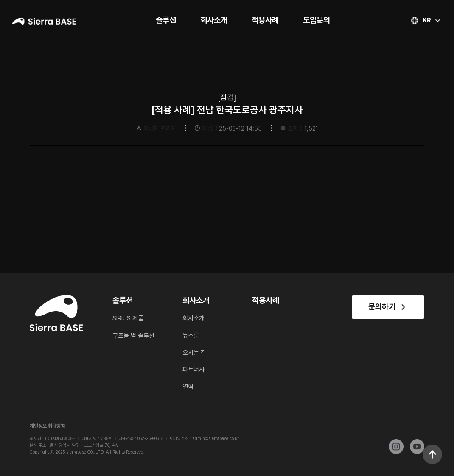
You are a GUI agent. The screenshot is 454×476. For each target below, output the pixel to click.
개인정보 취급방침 (47, 426)
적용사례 (265, 20)
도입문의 (317, 20)
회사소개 (214, 20)
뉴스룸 (191, 336)
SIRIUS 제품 (128, 318)
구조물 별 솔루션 (133, 336)
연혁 (188, 387)
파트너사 (193, 370)
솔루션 (166, 20)
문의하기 (388, 307)
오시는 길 (194, 353)
